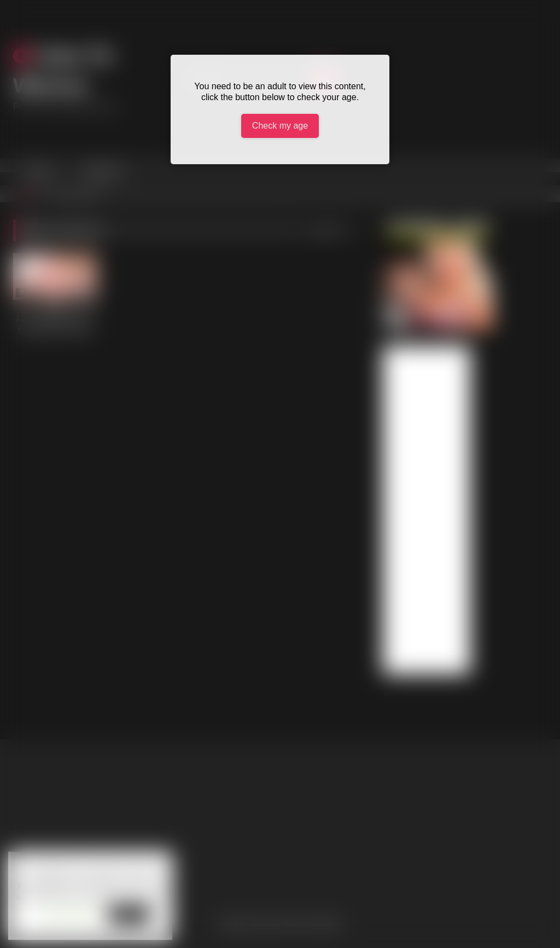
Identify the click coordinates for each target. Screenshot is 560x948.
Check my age (280, 126)
